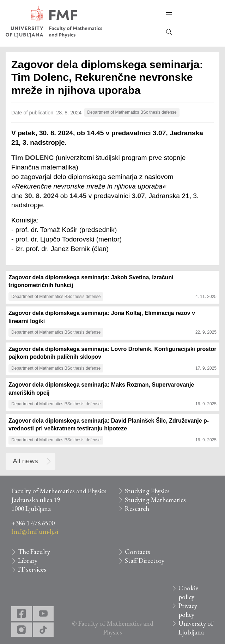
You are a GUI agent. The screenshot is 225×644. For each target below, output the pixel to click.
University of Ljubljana (196, 628)
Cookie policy (188, 592)
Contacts (138, 552)
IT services (32, 569)
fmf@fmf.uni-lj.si (35, 532)
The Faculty (34, 552)
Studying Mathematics (155, 500)
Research (137, 509)
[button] (169, 14)
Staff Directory (145, 560)
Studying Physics (147, 491)
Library (28, 560)
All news (25, 461)
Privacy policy (188, 610)
